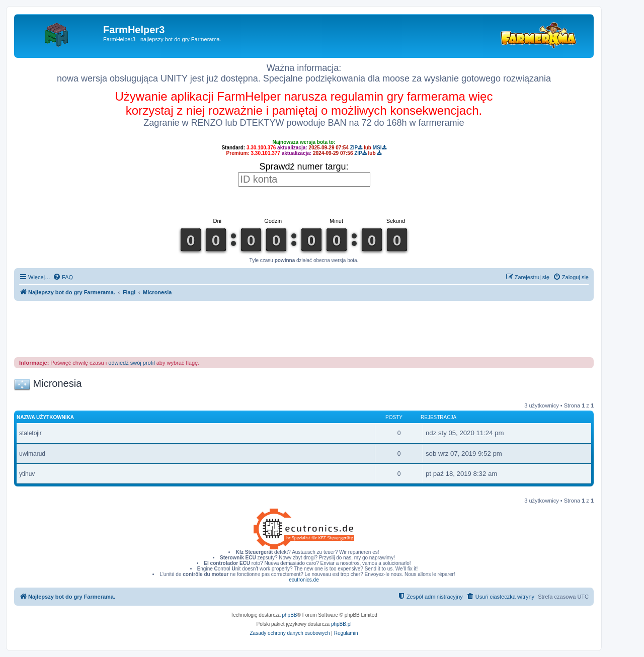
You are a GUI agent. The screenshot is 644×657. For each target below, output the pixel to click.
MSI (380, 148)
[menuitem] (63, 277)
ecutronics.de (304, 580)
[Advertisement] (304, 328)
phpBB (290, 615)
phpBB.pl (341, 624)
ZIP (356, 148)
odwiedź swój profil (131, 363)
